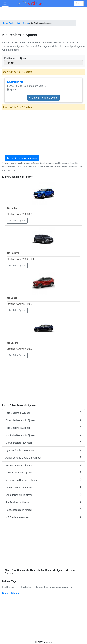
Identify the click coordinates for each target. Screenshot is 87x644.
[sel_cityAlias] (43, 63)
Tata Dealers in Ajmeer (43, 413)
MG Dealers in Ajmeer (43, 517)
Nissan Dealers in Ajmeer (43, 465)
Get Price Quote (17, 221)
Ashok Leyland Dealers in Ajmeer (43, 458)
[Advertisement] (43, 381)
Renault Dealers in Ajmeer (43, 495)
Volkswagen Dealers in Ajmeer (43, 480)
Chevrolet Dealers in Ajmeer (43, 420)
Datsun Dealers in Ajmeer (43, 487)
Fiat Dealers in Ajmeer (43, 502)
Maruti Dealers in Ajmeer (43, 443)
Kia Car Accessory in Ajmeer (22, 158)
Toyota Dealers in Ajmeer (43, 472)
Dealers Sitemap (11, 593)
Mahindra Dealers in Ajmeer (43, 435)
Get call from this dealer (43, 98)
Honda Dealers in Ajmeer (43, 510)
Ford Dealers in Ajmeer (43, 428)
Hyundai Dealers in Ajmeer (43, 450)
